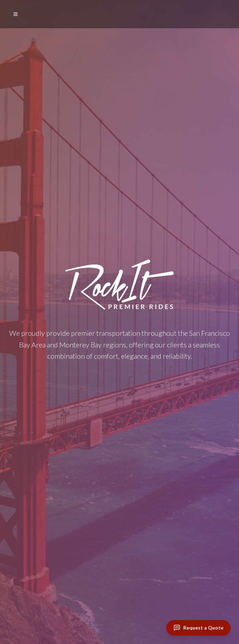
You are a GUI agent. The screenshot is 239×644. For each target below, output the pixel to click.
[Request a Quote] (198, 628)
